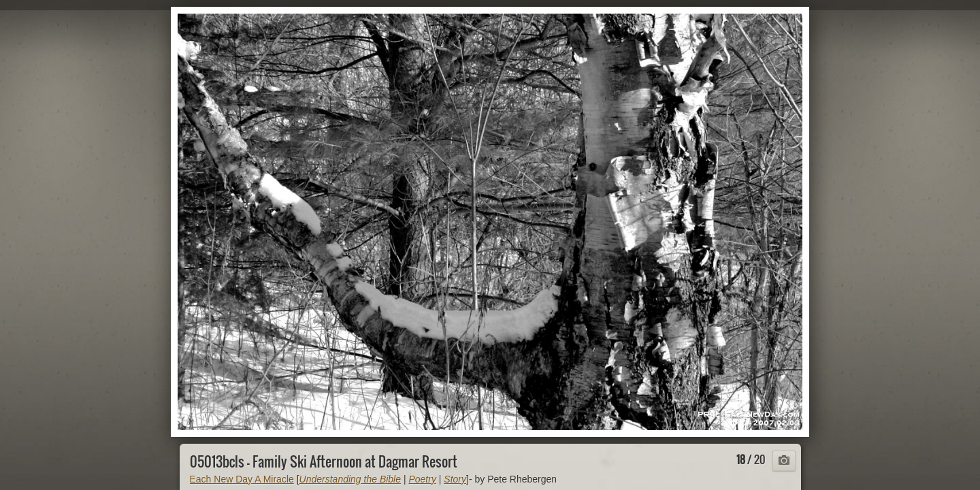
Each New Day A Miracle (242, 479)
